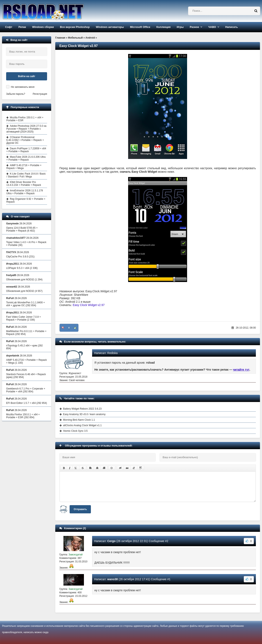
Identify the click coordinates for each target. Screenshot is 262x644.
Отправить (80, 509)
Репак (22, 27)
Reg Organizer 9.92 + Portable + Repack (26, 200)
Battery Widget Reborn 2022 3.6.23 (82, 409)
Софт (9, 27)
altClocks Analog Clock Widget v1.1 (82, 425)
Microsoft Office (140, 27)
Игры (180, 27)
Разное (194, 27)
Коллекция (163, 27)
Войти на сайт (27, 76)
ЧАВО (212, 27)
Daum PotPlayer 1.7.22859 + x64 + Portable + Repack (26, 150)
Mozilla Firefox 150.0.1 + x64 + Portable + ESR (25, 119)
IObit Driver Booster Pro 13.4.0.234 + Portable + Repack (24, 184)
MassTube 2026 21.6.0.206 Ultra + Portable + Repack (26, 158)
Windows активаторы (110, 27)
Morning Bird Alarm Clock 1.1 (79, 420)
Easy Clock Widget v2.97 (89, 305)
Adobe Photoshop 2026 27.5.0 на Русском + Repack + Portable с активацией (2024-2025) (26, 129)
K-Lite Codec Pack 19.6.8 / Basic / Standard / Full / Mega (26, 175)
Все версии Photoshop (75, 27)
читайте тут (241, 370)
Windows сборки (43, 27)
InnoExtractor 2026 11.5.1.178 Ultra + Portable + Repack (25, 192)
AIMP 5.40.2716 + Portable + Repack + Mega (24, 167)
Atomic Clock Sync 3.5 (75, 431)
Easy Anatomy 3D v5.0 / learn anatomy (84, 414)
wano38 (112, 579)
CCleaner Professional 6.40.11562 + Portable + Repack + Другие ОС (25, 140)
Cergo (111, 541)
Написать (231, 27)
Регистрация (40, 94)
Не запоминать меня (23, 87)
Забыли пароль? (16, 94)
